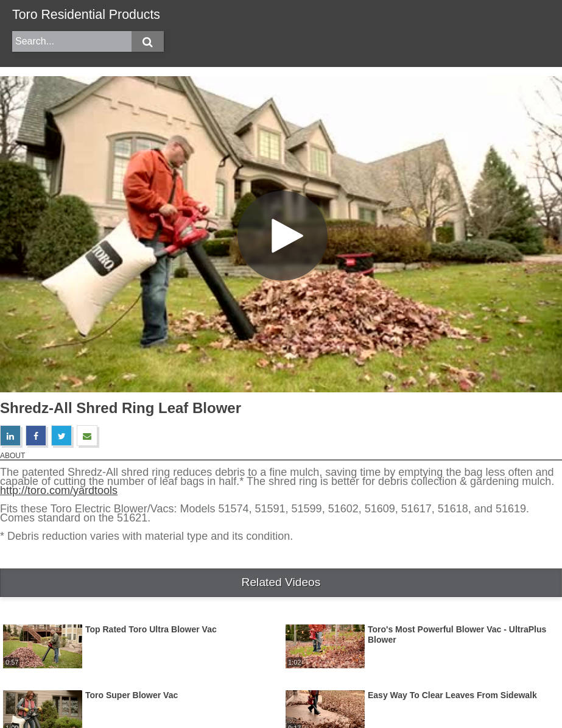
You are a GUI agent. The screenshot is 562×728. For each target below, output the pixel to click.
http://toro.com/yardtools (59, 490)
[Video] (281, 234)
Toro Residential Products (86, 15)
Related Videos (281, 582)
